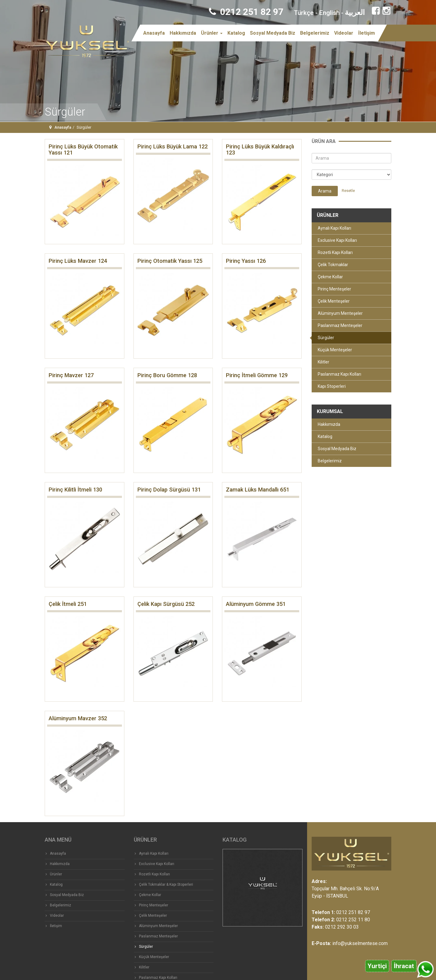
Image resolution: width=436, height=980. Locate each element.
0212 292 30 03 (342, 927)
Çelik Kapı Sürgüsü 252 (166, 604)
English (329, 13)
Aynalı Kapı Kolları (334, 228)
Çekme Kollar (330, 277)
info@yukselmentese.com (360, 943)
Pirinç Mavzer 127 (71, 375)
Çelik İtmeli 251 (68, 604)
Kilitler (324, 362)
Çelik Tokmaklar (333, 265)
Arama (325, 191)
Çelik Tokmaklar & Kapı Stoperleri (166, 884)
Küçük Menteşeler (335, 350)
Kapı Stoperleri (332, 386)
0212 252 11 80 (353, 920)
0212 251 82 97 (246, 12)
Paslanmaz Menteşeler (340, 325)
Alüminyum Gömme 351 (256, 604)
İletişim (367, 33)
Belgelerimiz (315, 33)
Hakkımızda (183, 33)
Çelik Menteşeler (334, 301)
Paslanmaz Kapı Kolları (339, 374)
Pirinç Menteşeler (334, 289)
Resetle (348, 191)
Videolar (344, 33)
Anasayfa (154, 33)
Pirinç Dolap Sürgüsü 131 (169, 490)
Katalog (236, 33)
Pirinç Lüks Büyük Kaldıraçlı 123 (260, 149)
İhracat (404, 966)
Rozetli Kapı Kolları (335, 252)
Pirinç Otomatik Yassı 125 (170, 261)
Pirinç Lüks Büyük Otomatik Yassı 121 (83, 149)
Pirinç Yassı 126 (246, 261)
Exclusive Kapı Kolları (337, 240)
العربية (355, 12)
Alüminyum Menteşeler (340, 313)
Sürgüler (326, 338)
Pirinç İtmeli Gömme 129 (257, 375)
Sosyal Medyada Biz (273, 33)
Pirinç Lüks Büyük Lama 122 (173, 146)
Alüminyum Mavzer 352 (78, 718)
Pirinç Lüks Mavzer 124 (78, 261)
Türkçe (304, 13)
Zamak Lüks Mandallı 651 (258, 490)
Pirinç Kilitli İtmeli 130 (75, 490)
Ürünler (212, 33)
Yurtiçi (377, 966)
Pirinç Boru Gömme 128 (167, 375)
